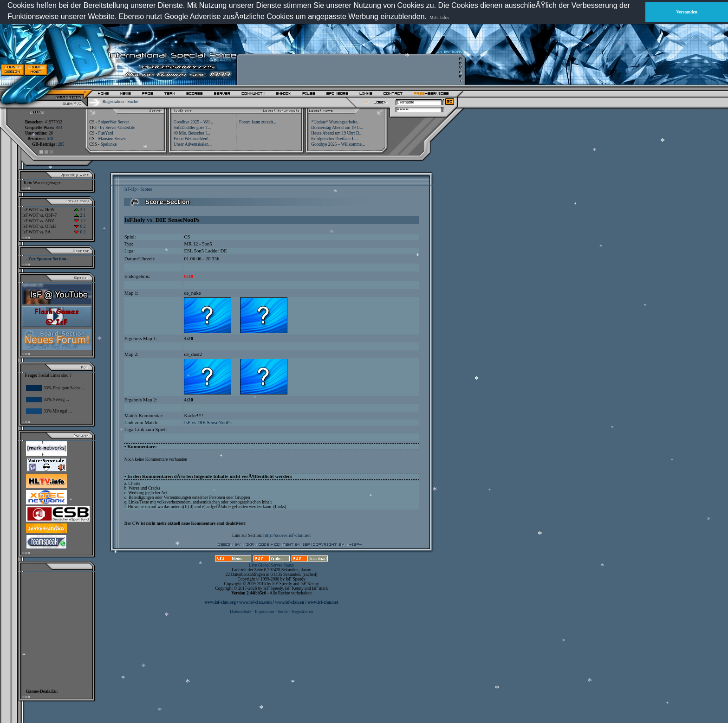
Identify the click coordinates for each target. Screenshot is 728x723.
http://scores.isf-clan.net (287, 535)
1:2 (80, 221)
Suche (133, 102)
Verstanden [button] (687, 12)
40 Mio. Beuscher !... (192, 133)
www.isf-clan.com (255, 602)
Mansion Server (112, 139)
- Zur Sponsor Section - (47, 259)
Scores (146, 189)
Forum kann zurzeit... (258, 122)
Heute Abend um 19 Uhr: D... (337, 133)
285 (61, 144)
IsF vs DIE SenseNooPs (208, 423)
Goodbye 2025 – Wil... (193, 122)
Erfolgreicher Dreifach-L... (334, 139)
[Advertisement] (349, 70)
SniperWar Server (113, 122)
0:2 (80, 226)
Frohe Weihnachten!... (193, 139)
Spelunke (109, 144)
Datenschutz (241, 612)
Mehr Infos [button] (439, 18)
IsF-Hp (130, 189)
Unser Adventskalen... (193, 144)
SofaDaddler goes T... (192, 128)
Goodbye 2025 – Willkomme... (338, 144)
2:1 (80, 210)
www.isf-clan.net (323, 602)
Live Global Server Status (271, 565)
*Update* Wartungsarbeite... (336, 122)
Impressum (264, 612)
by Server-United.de (118, 128)
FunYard (105, 133)
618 (50, 139)
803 (59, 128)
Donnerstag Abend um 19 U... (337, 128)
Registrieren (303, 612)
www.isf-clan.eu (289, 602)
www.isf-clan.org (220, 602)
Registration (113, 102)
